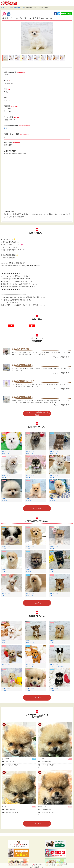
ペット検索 (9, 8)
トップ (3, 8)
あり (5, 128)
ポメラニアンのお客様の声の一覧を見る (37, 414)
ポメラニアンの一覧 (19, 8)
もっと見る (37, 508)
